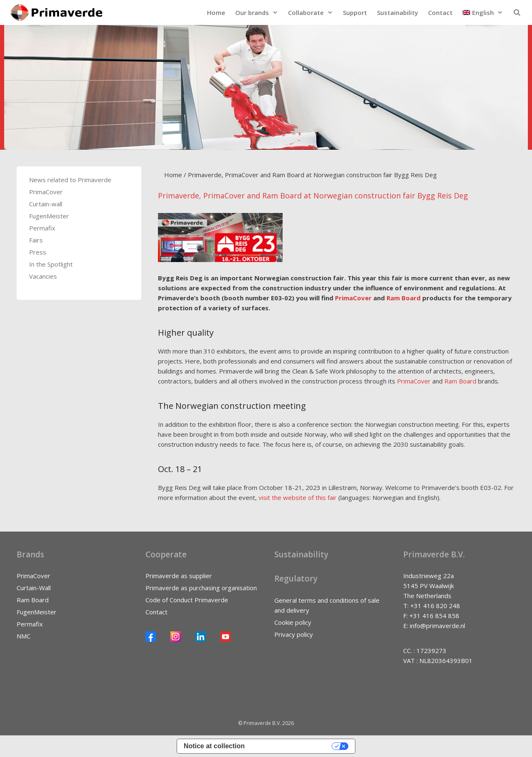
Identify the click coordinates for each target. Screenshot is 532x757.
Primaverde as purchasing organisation (201, 588)
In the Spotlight (51, 264)
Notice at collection (214, 746)
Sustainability (398, 12)
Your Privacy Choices (292, 746)
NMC (23, 636)
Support (355, 12)
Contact (440, 12)
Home (216, 12)
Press (38, 252)
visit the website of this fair (298, 497)
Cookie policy (293, 622)
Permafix (42, 228)
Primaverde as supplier (179, 576)
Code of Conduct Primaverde (187, 600)
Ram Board (404, 298)
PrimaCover (353, 298)
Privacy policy (294, 634)
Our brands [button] (259, 12)
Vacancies (43, 276)
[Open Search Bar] (517, 12)
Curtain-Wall (34, 588)
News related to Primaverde (70, 180)
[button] (483, 12)
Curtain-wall (46, 204)
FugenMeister (49, 216)
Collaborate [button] (313, 12)
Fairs (36, 240)
